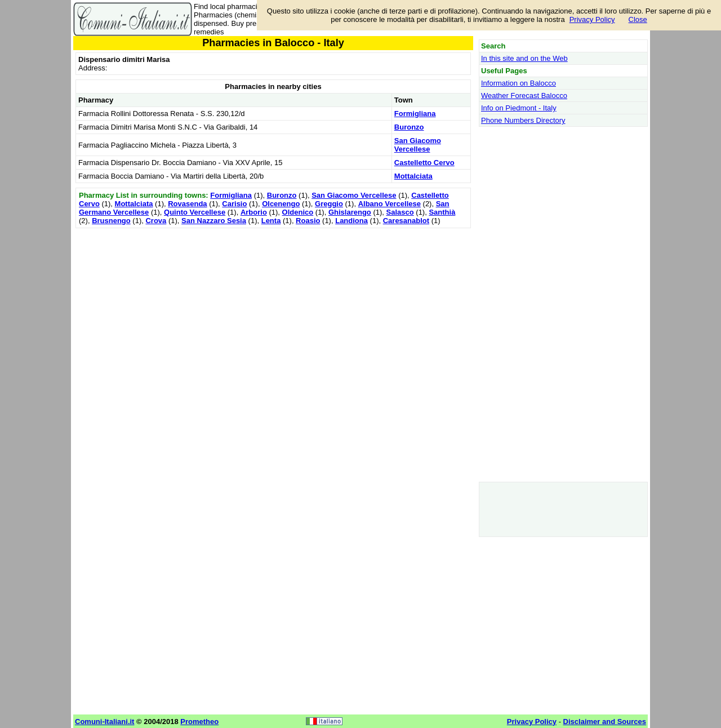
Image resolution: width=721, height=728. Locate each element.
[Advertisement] (273, 310)
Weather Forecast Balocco (524, 96)
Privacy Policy (592, 19)
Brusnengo (111, 221)
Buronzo (409, 127)
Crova (156, 221)
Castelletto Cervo (424, 163)
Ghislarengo (350, 212)
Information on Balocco (519, 83)
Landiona (351, 221)
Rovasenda (187, 204)
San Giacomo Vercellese (418, 145)
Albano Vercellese (390, 204)
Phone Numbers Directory (523, 120)
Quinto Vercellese (195, 212)
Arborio (254, 212)
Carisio (234, 204)
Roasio (308, 221)
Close (638, 19)
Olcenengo (281, 204)
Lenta (271, 221)
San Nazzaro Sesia (214, 221)
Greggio (329, 204)
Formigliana (415, 114)
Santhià (442, 212)
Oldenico (298, 212)
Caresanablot (406, 221)
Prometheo (199, 722)
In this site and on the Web (524, 58)
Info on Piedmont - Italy (519, 108)
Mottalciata (413, 176)
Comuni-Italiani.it (104, 722)
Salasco (400, 212)
